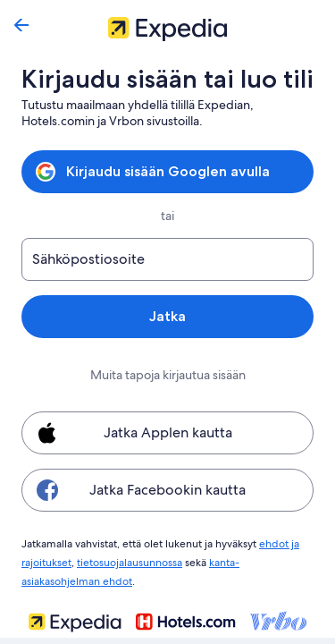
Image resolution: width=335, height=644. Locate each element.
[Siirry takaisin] (21, 25)
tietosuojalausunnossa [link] (130, 560)
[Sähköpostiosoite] (167, 259)
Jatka (168, 316)
